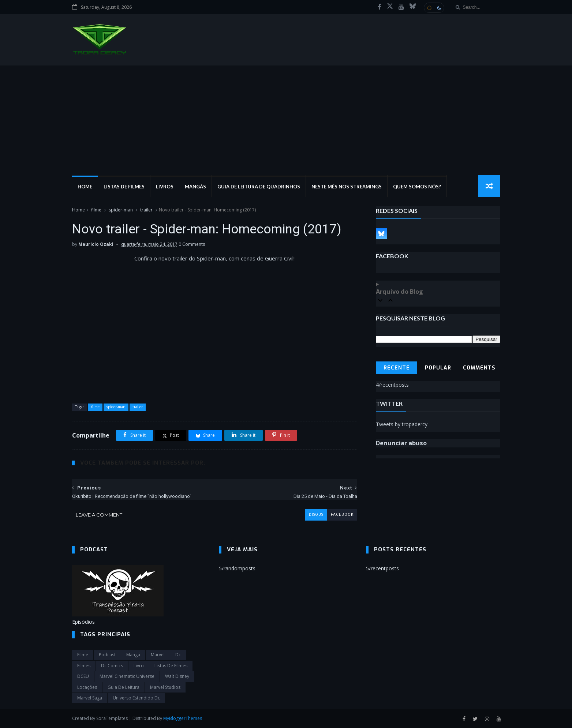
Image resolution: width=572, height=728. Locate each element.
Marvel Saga (90, 698)
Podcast (107, 655)
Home (85, 187)
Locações (87, 687)
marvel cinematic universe (127, 676)
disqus (316, 515)
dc (178, 655)
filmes (84, 666)
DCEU (83, 676)
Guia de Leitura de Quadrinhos (259, 187)
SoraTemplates (112, 718)
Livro (139, 666)
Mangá (133, 655)
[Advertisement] (286, 120)
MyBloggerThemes (183, 718)
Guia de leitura (124, 687)
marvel (158, 655)
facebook (342, 515)
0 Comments (192, 244)
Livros (165, 187)
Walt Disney (177, 676)
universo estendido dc (136, 698)
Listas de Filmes (124, 187)
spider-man (121, 210)
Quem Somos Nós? (417, 187)
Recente (397, 368)
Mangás (195, 187)
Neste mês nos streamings (347, 187)
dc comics (112, 666)
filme (96, 210)
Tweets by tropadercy (402, 424)
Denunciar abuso (401, 443)
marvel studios (165, 687)
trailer (146, 210)
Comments (479, 368)
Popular (438, 368)
